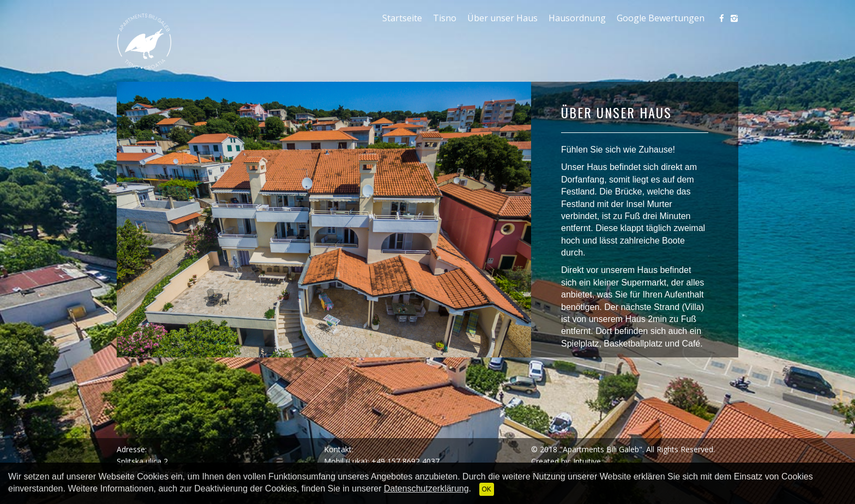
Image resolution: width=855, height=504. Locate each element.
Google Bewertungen (661, 18)
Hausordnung (577, 18)
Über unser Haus (502, 18)
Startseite (402, 18)
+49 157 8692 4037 (405, 461)
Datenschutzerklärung (426, 488)
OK (487, 489)
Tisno (445, 18)
